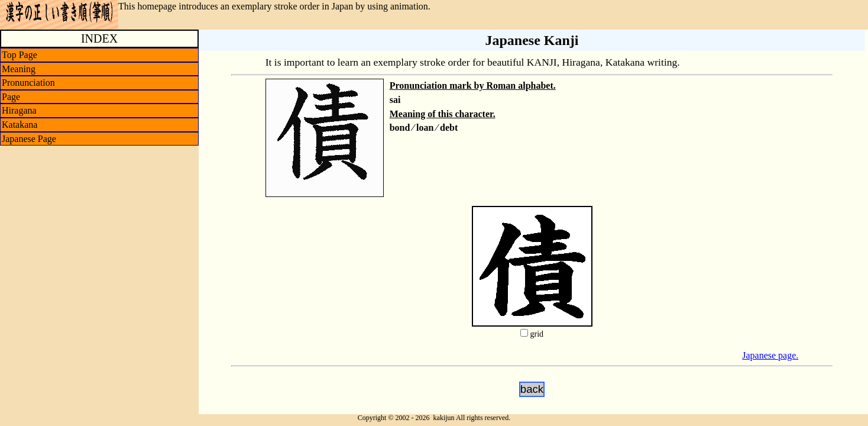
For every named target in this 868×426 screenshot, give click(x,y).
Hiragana (19, 110)
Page (11, 97)
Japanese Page (29, 139)
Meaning (19, 69)
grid (537, 334)
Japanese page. (770, 355)
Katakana (20, 125)
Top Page (20, 55)
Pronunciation (28, 83)
